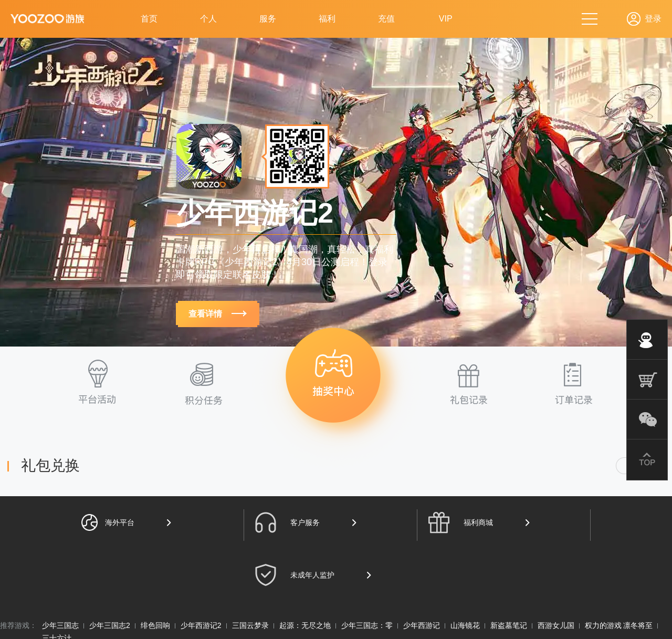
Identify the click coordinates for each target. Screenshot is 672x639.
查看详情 (217, 314)
